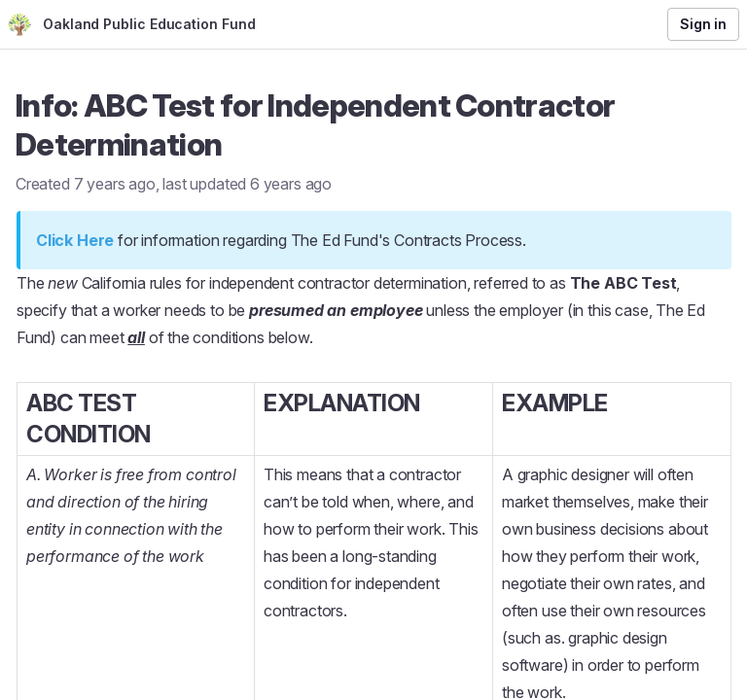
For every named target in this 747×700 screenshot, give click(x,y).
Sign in (703, 24)
